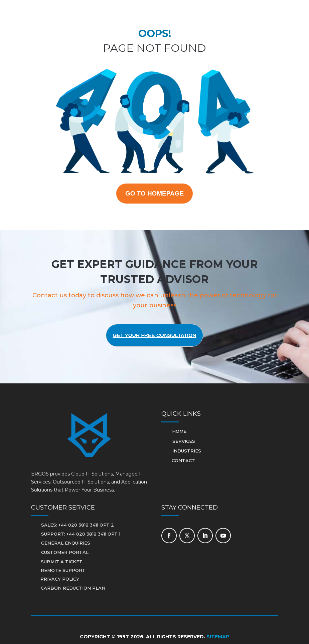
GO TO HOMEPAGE (154, 194)
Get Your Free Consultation (154, 336)
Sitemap (218, 638)
